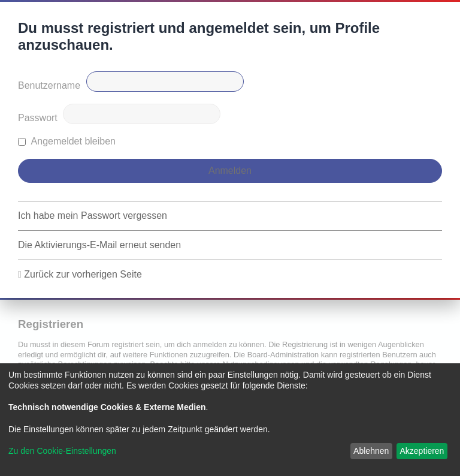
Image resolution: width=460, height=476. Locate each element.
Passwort (38, 118)
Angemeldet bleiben (67, 141)
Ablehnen (371, 451)
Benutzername (49, 85)
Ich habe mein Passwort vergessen (93, 216)
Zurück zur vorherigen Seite (83, 274)
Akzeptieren (422, 451)
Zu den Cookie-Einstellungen (62, 451)
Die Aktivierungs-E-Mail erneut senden (99, 245)
